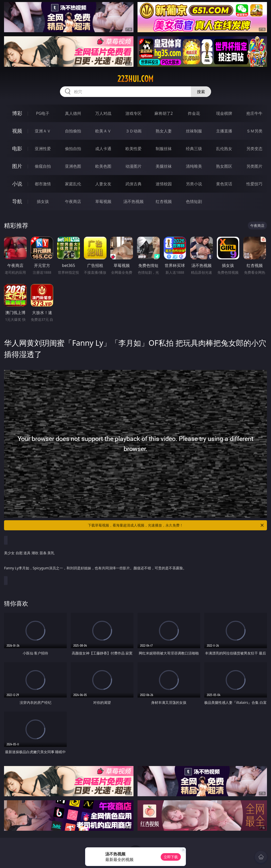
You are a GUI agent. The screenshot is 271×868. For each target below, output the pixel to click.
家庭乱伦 (73, 184)
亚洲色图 (73, 166)
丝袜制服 (194, 131)
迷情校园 (164, 184)
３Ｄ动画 (133, 131)
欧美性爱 (133, 149)
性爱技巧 (254, 184)
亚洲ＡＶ (43, 131)
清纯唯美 (194, 166)
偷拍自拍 (73, 149)
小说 (17, 184)
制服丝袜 (164, 149)
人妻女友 (103, 184)
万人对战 (103, 113)
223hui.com (135, 79)
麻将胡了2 (164, 113)
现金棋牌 (224, 113)
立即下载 (171, 857)
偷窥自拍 (43, 166)
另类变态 (254, 149)
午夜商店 (73, 201)
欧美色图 (103, 166)
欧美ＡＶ (103, 131)
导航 (17, 201)
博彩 (17, 113)
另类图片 (254, 166)
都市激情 (43, 184)
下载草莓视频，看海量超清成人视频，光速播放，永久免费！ (176, 525)
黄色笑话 (224, 184)
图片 (17, 166)
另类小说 (194, 184)
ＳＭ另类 (254, 131)
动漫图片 (133, 166)
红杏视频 (164, 201)
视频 (17, 131)
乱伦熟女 (224, 149)
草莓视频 (103, 201)
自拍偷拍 (73, 131)
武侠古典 (133, 184)
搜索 (201, 92)
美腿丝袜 (164, 166)
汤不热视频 (133, 201)
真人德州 (73, 113)
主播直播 (224, 131)
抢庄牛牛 (254, 113)
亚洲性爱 (43, 149)
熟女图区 (224, 166)
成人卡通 (103, 149)
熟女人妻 (164, 131)
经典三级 (194, 149)
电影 (17, 148)
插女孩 (43, 201)
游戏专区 (133, 113)
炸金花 (194, 113)
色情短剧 (194, 201)
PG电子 (43, 113)
